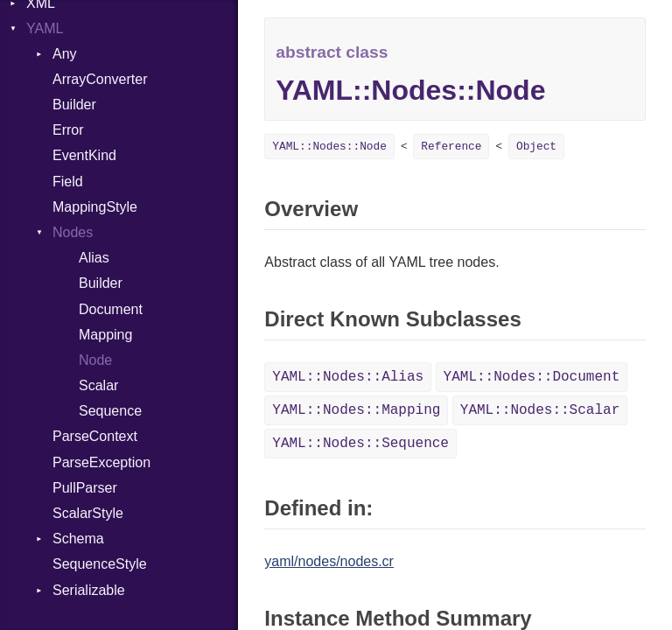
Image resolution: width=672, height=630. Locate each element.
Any (65, 54)
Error (68, 130)
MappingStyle (95, 207)
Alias (94, 258)
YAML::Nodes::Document (532, 377)
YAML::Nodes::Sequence (360, 444)
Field (68, 182)
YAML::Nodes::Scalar (540, 410)
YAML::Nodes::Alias (348, 377)
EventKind (84, 155)
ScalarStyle (88, 513)
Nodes (73, 232)
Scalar (98, 385)
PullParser (85, 488)
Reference (451, 147)
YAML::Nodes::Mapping (356, 410)
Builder (74, 105)
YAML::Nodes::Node (329, 147)
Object (536, 147)
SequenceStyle (100, 564)
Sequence (110, 411)
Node (95, 360)
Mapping (105, 335)
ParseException (101, 462)
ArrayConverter (100, 79)
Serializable (89, 590)
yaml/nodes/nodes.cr (329, 561)
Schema (78, 539)
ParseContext (95, 436)
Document (111, 309)
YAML (45, 28)
